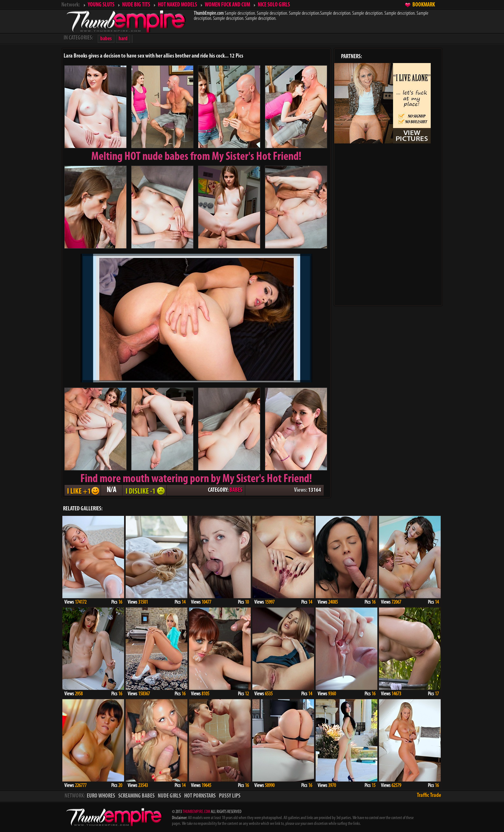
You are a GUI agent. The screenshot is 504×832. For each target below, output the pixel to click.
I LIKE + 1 (83, 490)
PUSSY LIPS (230, 796)
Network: (71, 5)
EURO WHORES (101, 796)
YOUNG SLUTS (101, 5)
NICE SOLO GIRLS (274, 5)
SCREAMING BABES (136, 796)
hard (123, 39)
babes (106, 39)
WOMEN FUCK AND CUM (227, 5)
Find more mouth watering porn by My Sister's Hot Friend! (196, 479)
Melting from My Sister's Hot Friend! (196, 157)
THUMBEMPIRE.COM (196, 812)
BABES (236, 490)
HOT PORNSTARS (200, 796)
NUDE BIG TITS (136, 5)
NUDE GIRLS (169, 796)
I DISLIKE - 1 (144, 490)
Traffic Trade (429, 795)
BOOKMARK (424, 5)
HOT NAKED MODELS (177, 5)
